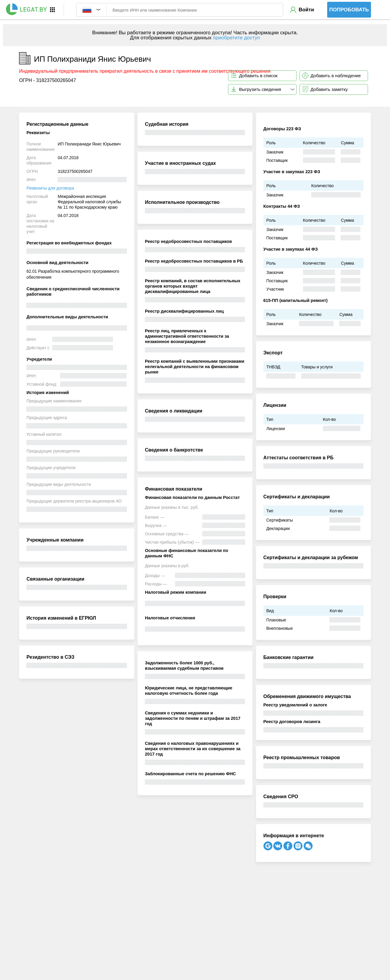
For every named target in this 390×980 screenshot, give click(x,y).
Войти (306, 10)
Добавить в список (258, 76)
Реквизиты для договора (50, 188)
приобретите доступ (236, 38)
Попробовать (349, 10)
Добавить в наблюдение (336, 76)
